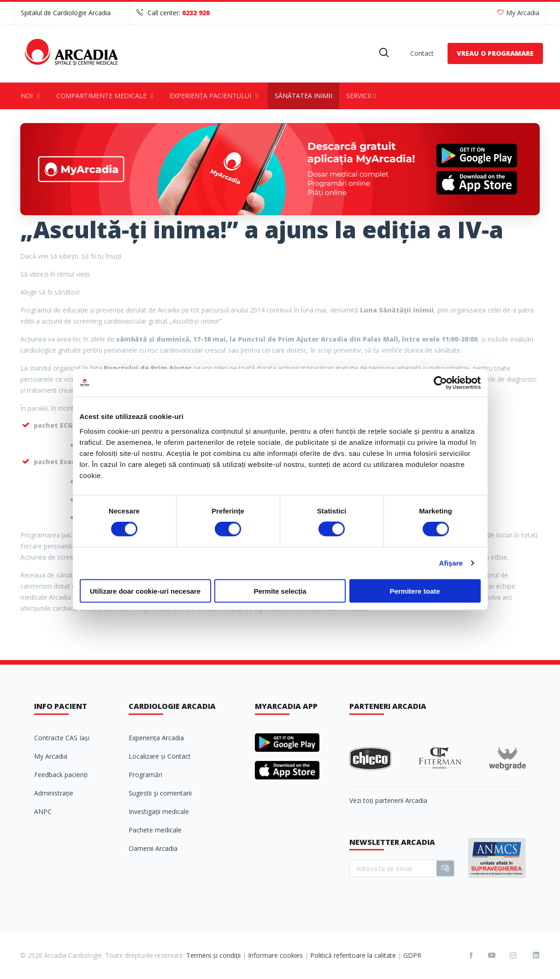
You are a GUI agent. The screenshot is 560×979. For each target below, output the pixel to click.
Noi (32, 96)
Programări (145, 775)
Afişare (451, 563)
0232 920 (196, 13)
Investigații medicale (159, 811)
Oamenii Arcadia (153, 848)
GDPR (412, 955)
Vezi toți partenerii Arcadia (388, 800)
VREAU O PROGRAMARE (495, 53)
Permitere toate (415, 591)
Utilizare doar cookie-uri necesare (145, 591)
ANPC (43, 811)
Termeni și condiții (213, 955)
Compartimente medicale (106, 96)
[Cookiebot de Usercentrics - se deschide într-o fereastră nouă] (440, 383)
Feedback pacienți (61, 775)
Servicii (363, 96)
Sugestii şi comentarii (160, 793)
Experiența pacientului (215, 96)
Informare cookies (275, 955)
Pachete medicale (155, 830)
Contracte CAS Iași (62, 738)
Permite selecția (280, 591)
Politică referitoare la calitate (353, 955)
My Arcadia (518, 13)
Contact (422, 53)
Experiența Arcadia (156, 738)
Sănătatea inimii (304, 96)
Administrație (54, 793)
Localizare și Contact (160, 756)
